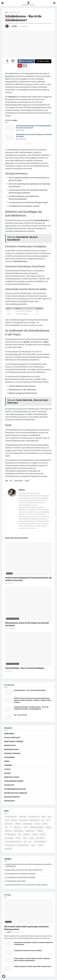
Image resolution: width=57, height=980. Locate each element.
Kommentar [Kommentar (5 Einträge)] (18, 828)
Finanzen (28, 85)
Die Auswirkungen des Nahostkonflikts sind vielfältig (20, 878)
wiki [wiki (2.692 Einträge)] (30, 842)
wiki (11, 481)
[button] (4, 976)
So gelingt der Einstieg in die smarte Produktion (28, 951)
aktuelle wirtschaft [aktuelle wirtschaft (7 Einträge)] (11, 817)
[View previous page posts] (27, 144)
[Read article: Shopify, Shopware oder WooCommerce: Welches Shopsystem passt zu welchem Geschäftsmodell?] (8, 961)
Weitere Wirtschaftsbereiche (16, 793)
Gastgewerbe (9, 758)
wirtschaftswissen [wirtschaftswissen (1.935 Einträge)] (23, 845)
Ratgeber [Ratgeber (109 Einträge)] (40, 831)
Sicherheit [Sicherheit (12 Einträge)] (26, 835)
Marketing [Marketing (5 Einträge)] (8, 831)
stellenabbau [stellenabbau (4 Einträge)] (9, 838)
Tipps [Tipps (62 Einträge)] (25, 838)
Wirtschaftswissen (15, 13)
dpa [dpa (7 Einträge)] (43, 820)
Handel (7, 762)
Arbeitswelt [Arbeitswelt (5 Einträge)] (23, 817)
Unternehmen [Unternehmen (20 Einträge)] (40, 838)
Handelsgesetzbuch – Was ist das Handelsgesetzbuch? (30, 690)
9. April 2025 (9, 671)
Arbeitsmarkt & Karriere (14, 742)
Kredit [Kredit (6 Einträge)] (26, 828)
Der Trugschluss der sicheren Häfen (16, 881)
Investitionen (19, 414)
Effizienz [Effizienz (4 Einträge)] (18, 824)
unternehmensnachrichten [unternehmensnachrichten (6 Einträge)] (13, 842)
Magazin (9, 574)
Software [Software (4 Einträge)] (35, 835)
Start (7, 13)
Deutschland (10, 76)
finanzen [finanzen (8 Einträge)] (37, 824)
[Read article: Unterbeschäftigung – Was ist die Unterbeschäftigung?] (28, 649)
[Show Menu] (3, 3)
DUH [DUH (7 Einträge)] (48, 820)
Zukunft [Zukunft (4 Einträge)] (41, 845)
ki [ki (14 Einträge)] (11, 828)
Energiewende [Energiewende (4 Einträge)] (28, 824)
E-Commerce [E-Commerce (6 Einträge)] (9, 824)
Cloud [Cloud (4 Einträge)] (7, 820)
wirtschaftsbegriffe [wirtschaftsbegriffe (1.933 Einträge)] (40, 842)
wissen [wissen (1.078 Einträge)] (33, 845)
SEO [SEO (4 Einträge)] (19, 835)
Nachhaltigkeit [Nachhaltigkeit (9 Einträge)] (19, 831)
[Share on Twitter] (43, 61)
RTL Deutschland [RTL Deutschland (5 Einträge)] (10, 835)
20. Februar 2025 (21, 139)
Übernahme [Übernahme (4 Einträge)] (9, 849)
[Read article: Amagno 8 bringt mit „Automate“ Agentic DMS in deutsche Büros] (8, 969)
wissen (27, 481)
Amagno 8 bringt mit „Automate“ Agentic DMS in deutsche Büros (24, 870)
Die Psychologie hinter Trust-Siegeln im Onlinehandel (21, 874)
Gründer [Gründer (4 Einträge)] (45, 824)
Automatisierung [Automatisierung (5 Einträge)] (34, 817)
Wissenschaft (10, 801)
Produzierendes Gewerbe (14, 781)
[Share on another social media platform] (25, 66)
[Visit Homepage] (28, 3)
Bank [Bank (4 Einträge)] (44, 817)
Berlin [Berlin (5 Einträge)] (50, 817)
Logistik (7, 769)
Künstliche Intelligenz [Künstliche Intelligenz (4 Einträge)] (37, 828)
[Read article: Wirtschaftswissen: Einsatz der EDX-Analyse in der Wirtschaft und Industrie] (10, 137)
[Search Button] (54, 3)
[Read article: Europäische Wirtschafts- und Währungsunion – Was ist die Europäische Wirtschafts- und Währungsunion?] (8, 709)
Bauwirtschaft (10, 746)
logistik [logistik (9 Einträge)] (48, 828)
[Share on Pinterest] (20, 66)
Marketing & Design (12, 777)
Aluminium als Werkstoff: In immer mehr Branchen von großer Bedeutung (26, 885)
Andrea (15, 26)
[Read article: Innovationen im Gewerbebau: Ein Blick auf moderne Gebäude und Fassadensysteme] (8, 945)
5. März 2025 (24, 26)
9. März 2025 (20, 131)
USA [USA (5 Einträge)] (25, 842)
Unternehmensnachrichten (15, 789)
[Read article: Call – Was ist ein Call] (8, 717)
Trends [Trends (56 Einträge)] (31, 838)
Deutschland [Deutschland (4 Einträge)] (24, 820)
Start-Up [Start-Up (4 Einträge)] (43, 835)
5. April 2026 (16, 932)
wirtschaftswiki (18, 481)
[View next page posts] (30, 144)
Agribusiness (9, 734)
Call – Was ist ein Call (20, 715)
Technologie (9, 785)
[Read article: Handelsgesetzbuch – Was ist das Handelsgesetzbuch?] (8, 693)
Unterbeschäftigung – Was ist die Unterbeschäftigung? (25, 668)
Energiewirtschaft (12, 750)
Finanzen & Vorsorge (12, 754)
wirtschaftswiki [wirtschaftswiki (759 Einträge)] (10, 845)
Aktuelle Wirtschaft (12, 738)
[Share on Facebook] (26, 61)
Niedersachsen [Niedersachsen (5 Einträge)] (30, 831)
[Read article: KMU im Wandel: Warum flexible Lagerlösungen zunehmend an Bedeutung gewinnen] (28, 912)
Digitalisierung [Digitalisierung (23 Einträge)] (35, 820)
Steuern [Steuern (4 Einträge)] (18, 838)
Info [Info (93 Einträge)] (6, 828)
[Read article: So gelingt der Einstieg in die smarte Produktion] (8, 953)
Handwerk (8, 766)
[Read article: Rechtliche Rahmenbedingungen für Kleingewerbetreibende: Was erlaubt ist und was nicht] (10, 128)
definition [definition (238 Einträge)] (14, 820)
